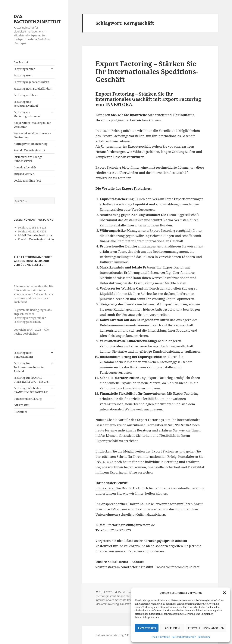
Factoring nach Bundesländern (33, 89)
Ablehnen (172, 628)
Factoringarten (23, 75)
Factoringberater (24, 69)
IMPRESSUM (22, 405)
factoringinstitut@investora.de (132, 525)
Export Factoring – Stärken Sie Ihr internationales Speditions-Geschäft (147, 71)
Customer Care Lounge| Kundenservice (29, 159)
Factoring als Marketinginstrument (27, 114)
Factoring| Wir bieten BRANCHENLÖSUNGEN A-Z (31, 390)
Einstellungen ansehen (206, 628)
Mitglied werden (24, 174)
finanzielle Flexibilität (130, 596)
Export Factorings (150, 420)
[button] (224, 593)
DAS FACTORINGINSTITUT (37, 19)
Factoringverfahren (26, 95)
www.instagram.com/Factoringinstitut (124, 567)
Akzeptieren (147, 628)
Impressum (204, 637)
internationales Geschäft (111, 600)
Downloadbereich (25, 167)
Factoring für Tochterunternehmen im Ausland (29, 367)
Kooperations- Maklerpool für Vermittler (32, 125)
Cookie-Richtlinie (161, 637)
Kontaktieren (105, 488)
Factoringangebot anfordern (31, 82)
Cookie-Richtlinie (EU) (27, 181)
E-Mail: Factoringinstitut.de (35, 235)
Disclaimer (20, 412)
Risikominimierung (107, 604)
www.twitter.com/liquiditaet (178, 567)
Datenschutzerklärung (184, 637)
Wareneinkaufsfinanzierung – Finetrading (32, 135)
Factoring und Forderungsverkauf (26, 104)
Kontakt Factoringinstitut (29, 150)
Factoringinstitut (106, 596)
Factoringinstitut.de (41, 239)
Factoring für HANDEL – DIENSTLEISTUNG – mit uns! (31, 380)
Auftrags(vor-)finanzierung (31, 144)
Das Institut (21, 62)
